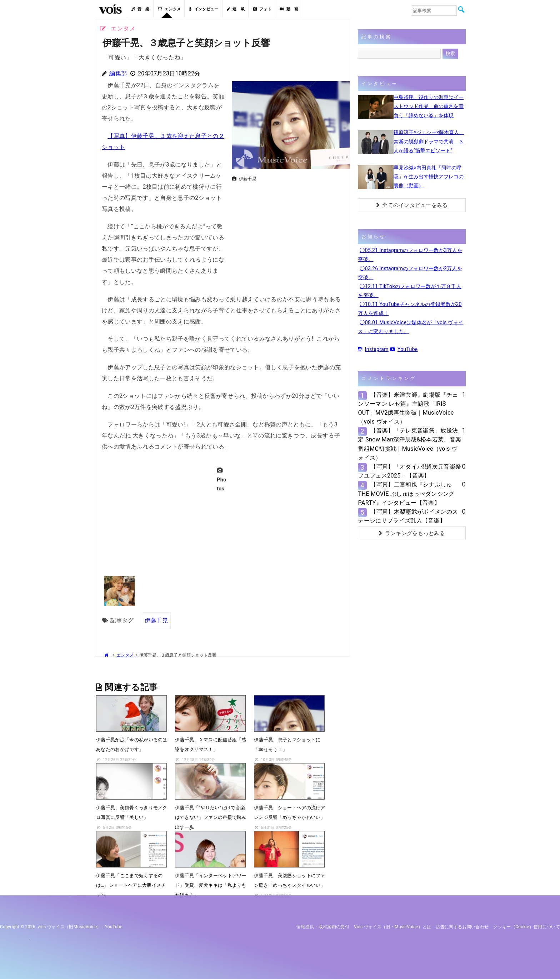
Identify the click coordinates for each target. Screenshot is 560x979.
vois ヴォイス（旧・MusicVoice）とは (393, 927)
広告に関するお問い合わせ (462, 927)
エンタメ (169, 9)
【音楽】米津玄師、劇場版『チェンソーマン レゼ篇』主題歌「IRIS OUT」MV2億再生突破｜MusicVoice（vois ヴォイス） (408, 408)
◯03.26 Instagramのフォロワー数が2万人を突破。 (410, 273)
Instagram (373, 349)
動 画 (289, 9)
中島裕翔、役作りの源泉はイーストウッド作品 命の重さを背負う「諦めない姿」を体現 (429, 106)
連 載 (236, 9)
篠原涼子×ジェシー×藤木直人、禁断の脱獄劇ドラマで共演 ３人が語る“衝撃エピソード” (429, 141)
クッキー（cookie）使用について (527, 927)
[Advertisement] (288, 235)
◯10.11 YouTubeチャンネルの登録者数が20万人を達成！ (410, 309)
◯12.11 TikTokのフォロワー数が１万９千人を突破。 (410, 291)
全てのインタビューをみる (412, 205)
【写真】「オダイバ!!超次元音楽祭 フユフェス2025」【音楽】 (409, 471)
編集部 (118, 73)
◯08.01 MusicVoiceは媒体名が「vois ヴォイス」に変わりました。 (411, 327)
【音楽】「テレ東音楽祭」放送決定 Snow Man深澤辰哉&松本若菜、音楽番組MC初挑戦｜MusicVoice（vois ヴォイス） (409, 444)
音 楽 (140, 9)
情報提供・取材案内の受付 (323, 927)
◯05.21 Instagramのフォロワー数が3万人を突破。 (410, 255)
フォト (262, 9)
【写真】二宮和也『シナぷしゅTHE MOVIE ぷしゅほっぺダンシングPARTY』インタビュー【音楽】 (406, 493)
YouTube (404, 349)
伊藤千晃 (156, 620)
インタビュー (204, 9)
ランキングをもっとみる (412, 533)
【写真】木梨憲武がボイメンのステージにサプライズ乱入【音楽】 (408, 516)
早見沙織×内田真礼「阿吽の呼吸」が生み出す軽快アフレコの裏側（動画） (429, 177)
